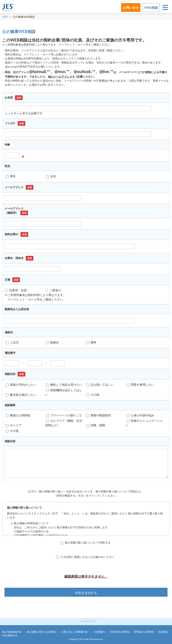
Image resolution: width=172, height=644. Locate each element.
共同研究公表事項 (120, 632)
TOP (5, 17)
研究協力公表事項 (144, 632)
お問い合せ (131, 8)
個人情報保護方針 (12, 632)
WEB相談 (151, 8)
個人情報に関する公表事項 (41, 632)
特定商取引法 (10, 635)
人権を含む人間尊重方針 (74, 632)
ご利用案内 (99, 632)
